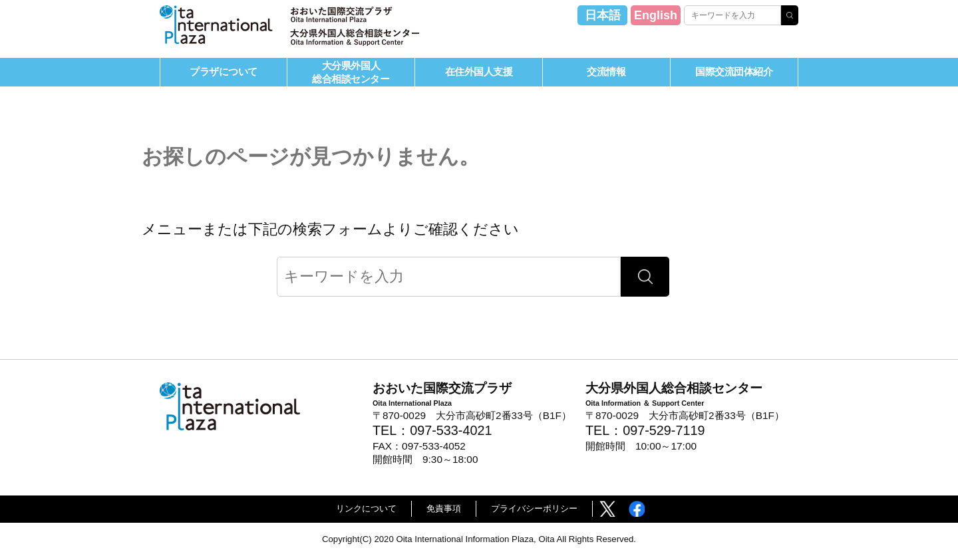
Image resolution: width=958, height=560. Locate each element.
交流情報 (606, 71)
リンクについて (366, 508)
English (656, 15)
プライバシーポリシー (534, 508)
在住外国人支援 (479, 71)
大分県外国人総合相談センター (351, 72)
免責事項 (444, 508)
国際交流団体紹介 (734, 71)
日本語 (603, 15)
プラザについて (224, 71)
